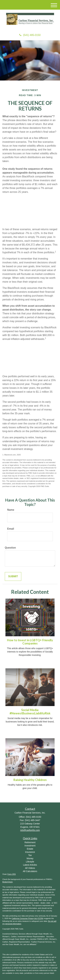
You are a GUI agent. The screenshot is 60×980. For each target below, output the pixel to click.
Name (11, 510)
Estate (30, 849)
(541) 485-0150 (30, 35)
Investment (30, 846)
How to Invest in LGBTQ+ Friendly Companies (30, 642)
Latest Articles (30, 865)
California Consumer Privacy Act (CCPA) (28, 918)
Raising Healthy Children (30, 780)
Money (30, 858)
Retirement (30, 842)
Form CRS (12, 874)
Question (10, 548)
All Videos (30, 868)
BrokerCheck (8, 882)
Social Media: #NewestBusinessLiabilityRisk (30, 712)
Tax (30, 855)
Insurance (30, 852)
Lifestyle (30, 862)
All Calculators (30, 871)
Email (11, 529)
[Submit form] (13, 577)
